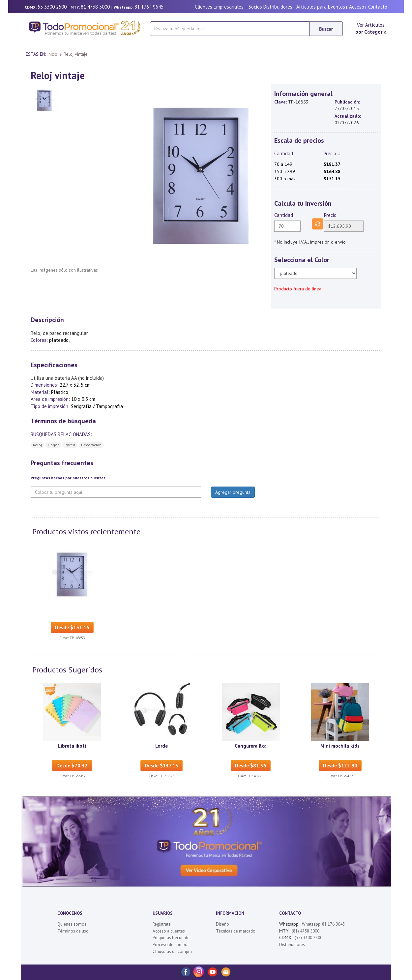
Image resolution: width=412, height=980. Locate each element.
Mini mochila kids (340, 746)
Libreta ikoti (72, 746)
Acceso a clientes (169, 931)
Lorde (162, 746)
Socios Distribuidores (270, 7)
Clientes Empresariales (219, 7)
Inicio (52, 54)
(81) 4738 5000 (306, 931)
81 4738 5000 (95, 7)
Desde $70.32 (72, 766)
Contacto (378, 7)
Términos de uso (73, 931)
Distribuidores (292, 945)
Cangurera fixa (251, 746)
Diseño (222, 924)
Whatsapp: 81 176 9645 (323, 924)
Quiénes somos (72, 924)
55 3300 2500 (52, 7)
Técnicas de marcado (236, 931)
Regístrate (162, 924)
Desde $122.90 (340, 766)
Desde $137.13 (162, 766)
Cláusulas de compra (172, 951)
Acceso (357, 7)
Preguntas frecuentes (172, 938)
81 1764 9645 (149, 7)
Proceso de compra (171, 945)
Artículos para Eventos (321, 7)
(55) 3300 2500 (309, 938)
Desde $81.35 (251, 766)
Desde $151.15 (72, 627)
